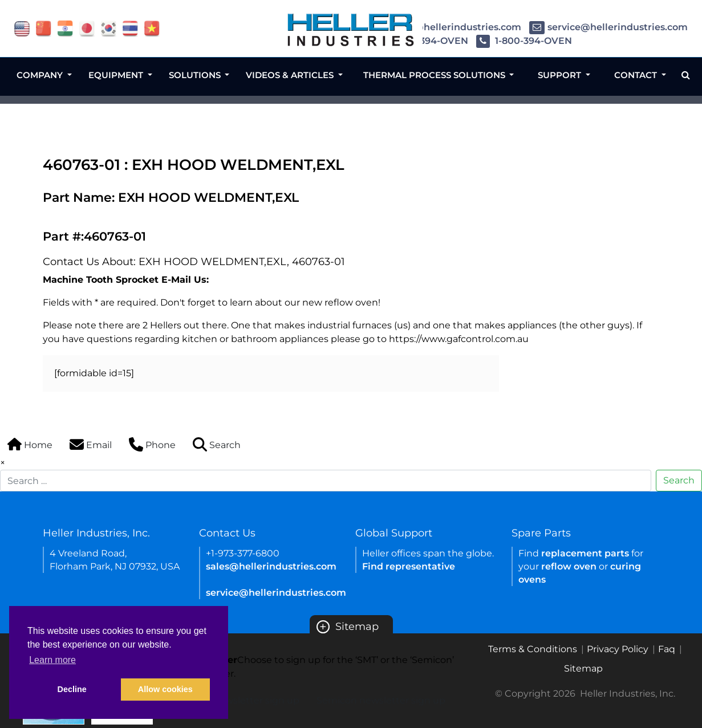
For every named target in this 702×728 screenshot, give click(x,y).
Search (679, 480)
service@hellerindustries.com (608, 27)
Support (561, 75)
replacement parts (585, 553)
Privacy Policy (618, 649)
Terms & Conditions (533, 649)
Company (41, 75)
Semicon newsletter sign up (381, 700)
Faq (667, 649)
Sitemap (348, 627)
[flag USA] (22, 28)
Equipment (117, 75)
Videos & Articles (291, 75)
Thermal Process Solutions (435, 75)
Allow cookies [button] (165, 689)
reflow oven (569, 566)
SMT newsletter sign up (246, 700)
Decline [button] (72, 689)
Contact (637, 75)
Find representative (409, 566)
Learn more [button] (52, 660)
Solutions (196, 75)
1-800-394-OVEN (524, 41)
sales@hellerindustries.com (447, 27)
